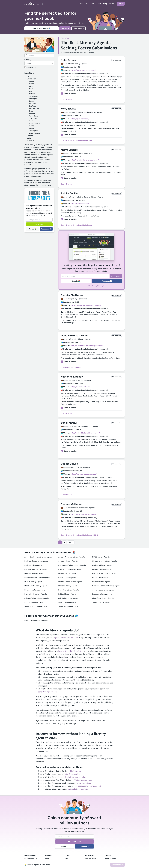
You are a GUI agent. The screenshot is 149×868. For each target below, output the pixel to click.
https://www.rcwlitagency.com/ (83, 70)
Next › (71, 542)
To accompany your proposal (88, 786)
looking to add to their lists (70, 651)
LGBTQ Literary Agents (33, 582)
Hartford (32, 94)
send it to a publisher (47, 692)
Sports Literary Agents (67, 602)
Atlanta (31, 81)
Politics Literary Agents (67, 594)
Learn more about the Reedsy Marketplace (91, 286)
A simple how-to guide (78, 789)
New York (32, 106)
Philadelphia (33, 116)
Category (28, 60)
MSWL (96, 535)
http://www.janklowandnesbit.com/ (85, 160)
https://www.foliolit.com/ (81, 387)
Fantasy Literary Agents (102, 569)
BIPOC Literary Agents (101, 557)
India (29, 138)
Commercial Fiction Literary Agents (72, 565)
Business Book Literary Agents (36, 561)
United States (32, 79)
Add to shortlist (117, 60)
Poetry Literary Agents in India (36, 620)
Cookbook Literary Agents (102, 565)
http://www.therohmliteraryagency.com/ (87, 346)
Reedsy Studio (91, 858)
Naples (31, 101)
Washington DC (35, 133)
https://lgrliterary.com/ (80, 119)
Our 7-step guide (73, 774)
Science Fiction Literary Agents (37, 598)
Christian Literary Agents (34, 565)
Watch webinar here (83, 780)
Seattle (31, 126)
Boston (31, 84)
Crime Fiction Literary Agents (36, 569)
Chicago (32, 86)
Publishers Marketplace (83, 140)
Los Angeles (33, 96)
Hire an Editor (30, 861)
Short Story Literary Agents (103, 598)
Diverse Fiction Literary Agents (70, 569)
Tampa (31, 128)
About (112, 4)
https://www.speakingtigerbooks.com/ (86, 305)
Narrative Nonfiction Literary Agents (106, 586)
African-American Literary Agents (72, 557)
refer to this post (31, 171)
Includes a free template (76, 777)
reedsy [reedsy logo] (29, 4)
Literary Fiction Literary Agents (70, 582)
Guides (67, 861)
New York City (34, 108)
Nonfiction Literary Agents (69, 590)
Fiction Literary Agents (67, 573)
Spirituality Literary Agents (35, 602)
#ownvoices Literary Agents (103, 590)
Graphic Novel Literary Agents (104, 573)
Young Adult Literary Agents (69, 606)
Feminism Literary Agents (34, 573)
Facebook (46, 229)
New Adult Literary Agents (35, 590)
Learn (92, 4)
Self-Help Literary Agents (68, 598)
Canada (30, 136)
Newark (31, 111)
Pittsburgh (33, 118)
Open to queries (30, 67)
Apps (39, 4)
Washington (33, 131)
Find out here (76, 771)
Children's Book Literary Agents (105, 561)
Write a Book (90, 861)
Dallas (31, 89)
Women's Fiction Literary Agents (37, 606)
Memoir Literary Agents (101, 582)
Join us (121, 4)
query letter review (33, 176)
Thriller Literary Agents (101, 602)
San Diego (32, 121)
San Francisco (34, 123)
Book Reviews (111, 858)
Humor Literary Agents (101, 578)
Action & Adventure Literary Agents (38, 557)
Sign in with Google (41, 28)
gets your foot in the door (67, 638)
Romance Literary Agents (102, 594)
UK (28, 76)
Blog (105, 4)
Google (32, 229)
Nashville (32, 104)
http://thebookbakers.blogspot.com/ (85, 433)
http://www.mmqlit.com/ (80, 204)
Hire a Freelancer (31, 858)
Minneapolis (33, 99)
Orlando (32, 113)
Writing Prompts (111, 861)
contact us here (45, 185)
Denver (31, 91)
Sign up (65, 28)
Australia (30, 141)
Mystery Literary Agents (68, 586)
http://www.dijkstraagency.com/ (83, 514)
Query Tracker (66, 99)
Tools (99, 4)
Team (47, 861)
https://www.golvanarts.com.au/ (84, 474)
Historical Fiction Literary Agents (37, 578)
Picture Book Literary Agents (36, 594)
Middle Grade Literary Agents (36, 586)
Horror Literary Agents (67, 578)
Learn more (78, 28)
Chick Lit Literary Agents (68, 561)
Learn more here (84, 783)
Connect (84, 4)
